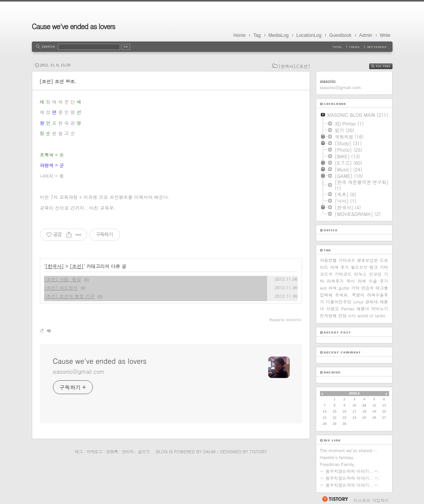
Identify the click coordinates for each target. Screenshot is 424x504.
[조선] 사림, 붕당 (63, 279)
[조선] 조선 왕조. (58, 81)
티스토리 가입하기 (371, 500)
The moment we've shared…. (349, 450)
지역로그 (94, 452)
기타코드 (343, 274)
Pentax (348, 309)
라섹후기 (335, 281)
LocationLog (309, 35)
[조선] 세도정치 (61, 288)
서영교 (332, 309)
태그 (79, 452)
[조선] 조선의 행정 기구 (69, 296)
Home (239, 35)
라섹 (333, 288)
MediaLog (279, 35)
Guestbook (340, 35)
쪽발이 (358, 295)
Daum (209, 452)
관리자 (128, 452)
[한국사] (54, 266)
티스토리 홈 (335, 499)
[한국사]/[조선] (294, 66)
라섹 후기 (339, 267)
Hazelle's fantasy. (337, 457)
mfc (352, 316)
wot (323, 288)
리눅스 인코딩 (368, 274)
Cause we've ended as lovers (73, 26)
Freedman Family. (338, 464)
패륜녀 (363, 309)
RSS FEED (387, 66)
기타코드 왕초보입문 (358, 260)
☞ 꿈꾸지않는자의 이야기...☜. (350, 471)
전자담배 (328, 316)
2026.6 (355, 393)
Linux (358, 302)
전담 (343, 316)
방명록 (112, 452)
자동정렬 (328, 260)
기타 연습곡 (362, 288)
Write (385, 35)
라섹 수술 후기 (373, 281)
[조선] (77, 266)
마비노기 (379, 309)
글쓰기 (144, 452)
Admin (366, 35)
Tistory (258, 452)
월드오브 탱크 (364, 267)
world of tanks (371, 316)
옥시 (351, 281)
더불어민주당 (339, 302)
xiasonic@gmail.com (79, 371)
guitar (344, 288)
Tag (257, 35)
